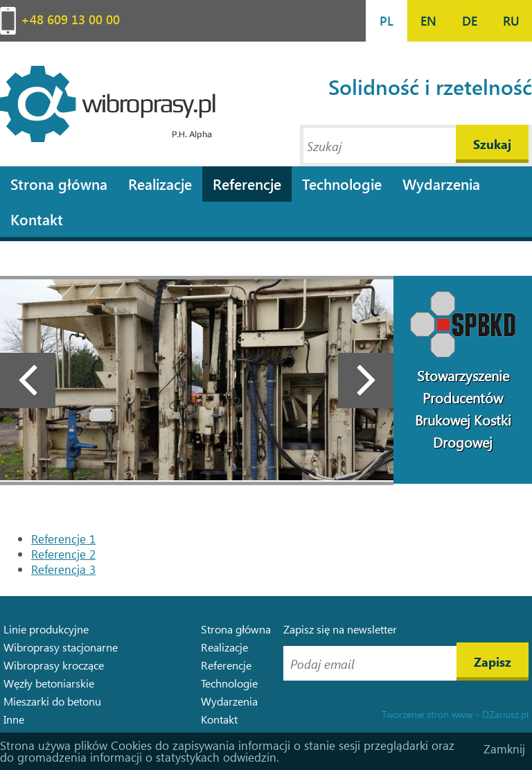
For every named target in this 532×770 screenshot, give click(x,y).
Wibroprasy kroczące (54, 665)
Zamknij (504, 749)
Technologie (342, 184)
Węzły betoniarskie (49, 683)
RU (511, 20)
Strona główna (59, 184)
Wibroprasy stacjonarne (61, 647)
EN (428, 20)
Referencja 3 (63, 569)
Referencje (247, 184)
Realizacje (160, 184)
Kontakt (37, 219)
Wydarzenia (441, 184)
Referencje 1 (63, 539)
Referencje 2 (63, 554)
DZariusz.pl (505, 714)
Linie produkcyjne (46, 629)
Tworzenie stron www (427, 714)
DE (470, 20)
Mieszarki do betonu (52, 701)
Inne (14, 719)
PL (387, 20)
